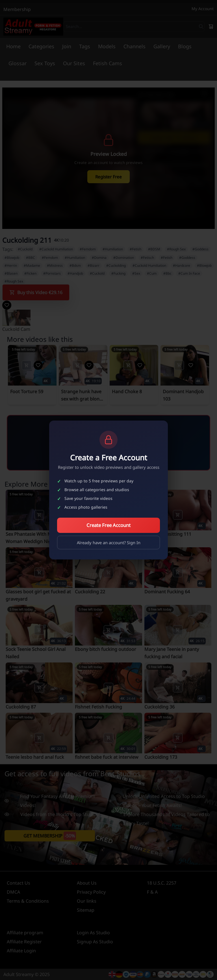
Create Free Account (108, 525)
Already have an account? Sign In (109, 542)
